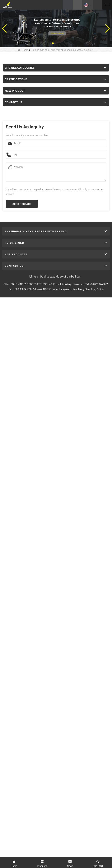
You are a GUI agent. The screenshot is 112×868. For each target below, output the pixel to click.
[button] (53, 43)
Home (23, 50)
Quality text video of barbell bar (60, 276)
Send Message (22, 204)
